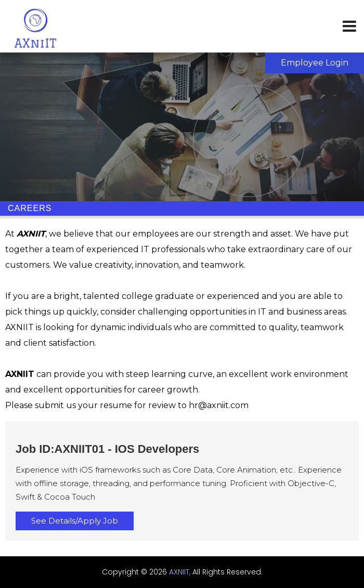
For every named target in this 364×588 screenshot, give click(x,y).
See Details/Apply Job (75, 521)
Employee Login (315, 63)
